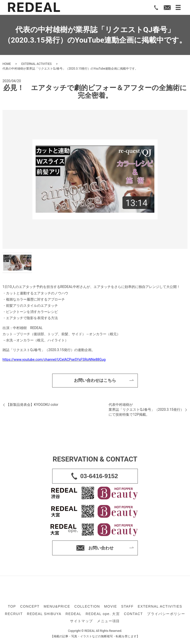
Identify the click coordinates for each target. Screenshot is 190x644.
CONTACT (133, 615)
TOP (12, 608)
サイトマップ (81, 622)
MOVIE (111, 608)
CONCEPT (30, 608)
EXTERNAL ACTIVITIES (36, 64)
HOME (7, 64)
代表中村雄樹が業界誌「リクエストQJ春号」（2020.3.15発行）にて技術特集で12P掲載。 (146, 411)
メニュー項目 (108, 622)
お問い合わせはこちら (95, 381)
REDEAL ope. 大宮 (103, 615)
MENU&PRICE (57, 608)
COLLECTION (87, 608)
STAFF (127, 608)
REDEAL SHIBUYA (44, 615)
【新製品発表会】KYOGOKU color (32, 406)
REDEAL (73, 615)
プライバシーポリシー (166, 615)
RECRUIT (14, 615)
